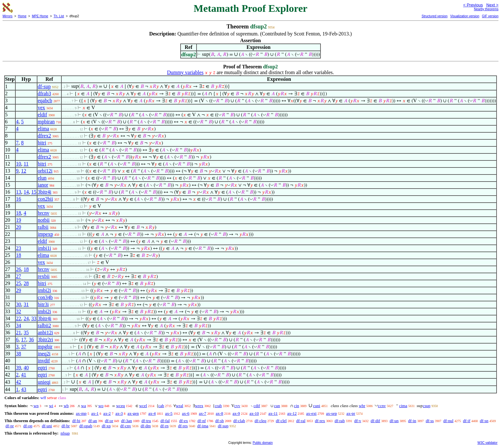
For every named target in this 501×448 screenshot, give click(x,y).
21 (19, 332)
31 (26, 304)
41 (24, 375)
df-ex (184, 421)
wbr (362, 406)
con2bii (45, 199)
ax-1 (95, 413)
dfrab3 (44, 93)
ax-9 (236, 413)
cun (277, 406)
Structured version (434, 16)
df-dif (375, 421)
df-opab (86, 426)
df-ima (203, 426)
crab (218, 406)
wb (66, 406)
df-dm (146, 426)
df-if (467, 421)
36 (31, 340)
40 (26, 368)
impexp (45, 234)
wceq (120, 406)
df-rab (340, 421)
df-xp (106, 426)
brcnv (43, 213)
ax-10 (254, 413)
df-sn (484, 421)
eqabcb (45, 100)
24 (26, 318)
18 (19, 213)
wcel (143, 406)
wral (179, 406)
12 (24, 171)
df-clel (281, 421)
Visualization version (465, 16)
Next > (492, 5)
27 (19, 276)
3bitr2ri (45, 340)
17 (24, 340)
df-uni (47, 426)
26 (19, 269)
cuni (317, 406)
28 (26, 283)
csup (427, 406)
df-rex (320, 421)
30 (19, 304)
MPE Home (40, 16)
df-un (394, 421)
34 (19, 325)
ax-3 (119, 413)
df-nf (202, 421)
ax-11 (273, 413)
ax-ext (311, 413)
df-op (28, 426)
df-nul (448, 421)
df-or (109, 421)
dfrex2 (44, 136)
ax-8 (219, 413)
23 (19, 248)
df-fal (165, 421)
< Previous (473, 5)
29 (19, 290)
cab (161, 406)
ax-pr (351, 413)
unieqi (44, 382)
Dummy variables (185, 72)
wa (84, 406)
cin (297, 406)
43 (24, 389)
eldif (42, 115)
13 (19, 192)
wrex (199, 406)
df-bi (76, 421)
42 (19, 382)
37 (24, 347)
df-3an (127, 421)
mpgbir (45, 347)
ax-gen (133, 413)
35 (26, 332)
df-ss (430, 421)
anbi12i (45, 332)
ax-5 (169, 413)
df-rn (165, 426)
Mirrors (8, 16)
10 (19, 164)
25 (19, 283)
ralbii (43, 227)
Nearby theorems (486, 9)
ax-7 (202, 413)
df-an (92, 421)
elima (43, 129)
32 (19, 311)
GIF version (490, 16)
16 (19, 199)
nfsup (65, 433)
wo (101, 406)
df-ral (301, 421)
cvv (237, 406)
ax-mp (81, 413)
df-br (66, 426)
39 (19, 368)
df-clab (239, 421)
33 (34, 318)
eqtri (42, 368)
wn (36, 406)
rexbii (44, 276)
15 (34, 192)
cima (403, 406)
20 (19, 227)
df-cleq (261, 421)
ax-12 (292, 413)
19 (19, 220)
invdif (44, 361)
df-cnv (126, 426)
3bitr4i (45, 192)
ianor (43, 185)
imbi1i (44, 248)
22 (19, 318)
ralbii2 (44, 325)
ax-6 (186, 413)
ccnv (382, 406)
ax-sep (331, 413)
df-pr (10, 426)
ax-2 (107, 413)
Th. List (59, 16)
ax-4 (152, 413)
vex (41, 108)
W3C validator (487, 443)
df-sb (220, 421)
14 (26, 192)
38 (19, 354)
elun (42, 178)
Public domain (263, 443)
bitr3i (43, 304)
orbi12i (45, 171)
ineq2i (44, 354)
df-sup (44, 86)
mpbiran (46, 122)
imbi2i (44, 290)
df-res (183, 426)
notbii (44, 220)
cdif (257, 406)
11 (26, 164)
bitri (42, 143)
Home (22, 16)
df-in (412, 421)
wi (51, 406)
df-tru (146, 421)
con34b (45, 297)
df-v (358, 421)
